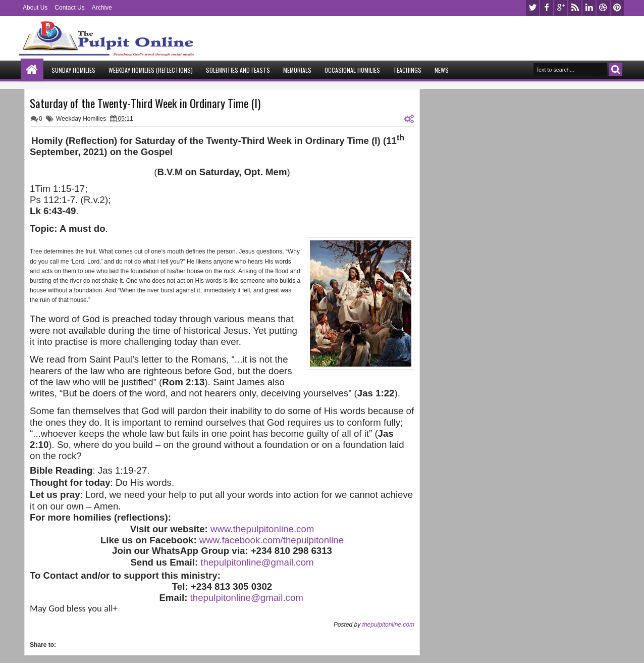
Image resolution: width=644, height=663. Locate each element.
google (561, 8)
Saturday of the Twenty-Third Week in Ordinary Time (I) (145, 103)
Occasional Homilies (352, 70)
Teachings (407, 70)
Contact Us (69, 8)
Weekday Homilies (81, 119)
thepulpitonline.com (388, 625)
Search (615, 69)
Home (32, 70)
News (442, 70)
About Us (35, 8)
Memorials (297, 70)
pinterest (617, 8)
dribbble (603, 8)
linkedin (589, 8)
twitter (532, 8)
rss (575, 8)
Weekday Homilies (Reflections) (151, 70)
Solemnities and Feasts (238, 70)
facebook (547, 8)
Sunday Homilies (73, 70)
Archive (102, 8)
